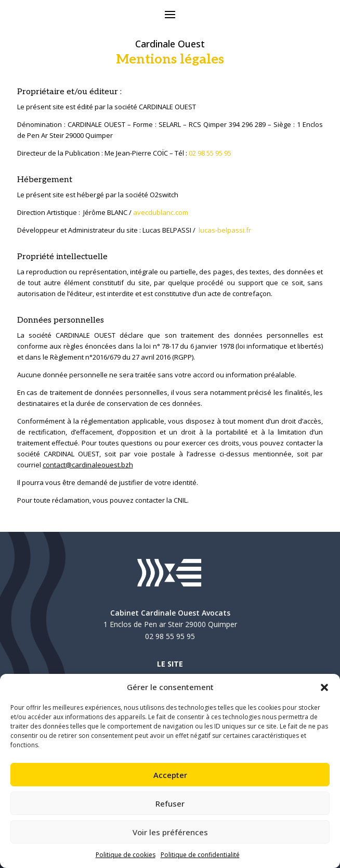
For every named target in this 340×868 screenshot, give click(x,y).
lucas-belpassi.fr (225, 230)
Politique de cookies (126, 855)
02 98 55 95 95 (210, 153)
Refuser (170, 803)
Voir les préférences (170, 832)
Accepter (170, 775)
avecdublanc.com (161, 212)
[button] (324, 687)
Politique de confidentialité (200, 855)
